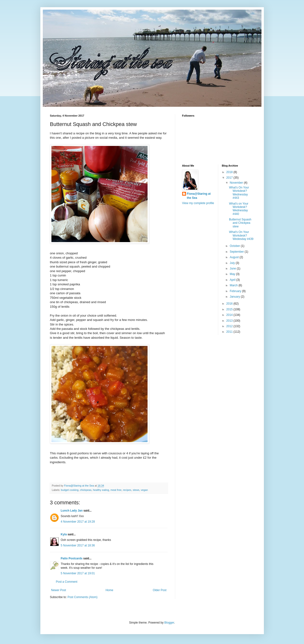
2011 (230, 332)
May (233, 274)
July (233, 263)
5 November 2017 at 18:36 (78, 545)
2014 (230, 315)
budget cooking (70, 490)
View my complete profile (198, 203)
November (237, 183)
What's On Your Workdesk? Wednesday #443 (239, 193)
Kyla (64, 534)
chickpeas (86, 490)
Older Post (160, 590)
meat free (116, 490)
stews (136, 490)
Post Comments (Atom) (83, 597)
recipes (127, 490)
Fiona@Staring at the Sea (199, 196)
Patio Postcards (72, 558)
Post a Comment (67, 582)
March (234, 285)
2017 (230, 178)
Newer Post (59, 590)
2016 (230, 304)
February (236, 291)
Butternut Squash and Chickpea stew (240, 223)
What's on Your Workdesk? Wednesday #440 (239, 209)
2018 (230, 172)
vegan (144, 490)
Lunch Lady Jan (72, 511)
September (237, 252)
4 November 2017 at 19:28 (78, 522)
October (235, 246)
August (235, 257)
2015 (230, 309)
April (233, 280)
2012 (230, 326)
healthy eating (101, 490)
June (233, 269)
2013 (230, 321)
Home (109, 590)
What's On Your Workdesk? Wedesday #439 (241, 235)
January (235, 297)
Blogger (169, 623)
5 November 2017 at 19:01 (78, 573)
